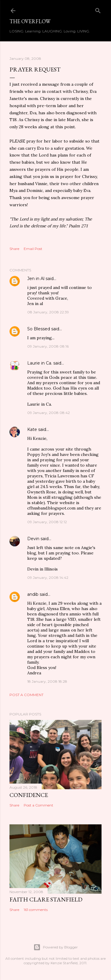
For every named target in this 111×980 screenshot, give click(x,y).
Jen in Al (36, 279)
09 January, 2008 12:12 (47, 522)
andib (33, 594)
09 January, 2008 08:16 (48, 346)
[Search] (98, 9)
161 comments (36, 910)
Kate (32, 429)
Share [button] (14, 249)
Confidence (29, 795)
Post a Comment (26, 695)
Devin (33, 539)
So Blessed (39, 329)
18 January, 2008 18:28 (47, 681)
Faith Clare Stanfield (46, 899)
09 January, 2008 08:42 (49, 413)
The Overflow (30, 21)
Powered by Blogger (56, 947)
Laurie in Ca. (40, 363)
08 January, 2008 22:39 (48, 312)
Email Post (33, 249)
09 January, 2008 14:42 (48, 577)
